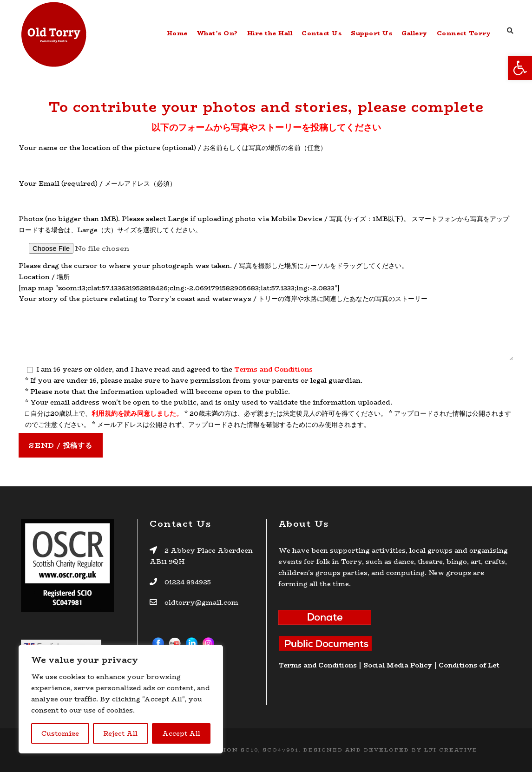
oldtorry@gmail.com (200, 602)
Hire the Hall (270, 33)
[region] (121, 699)
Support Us (371, 33)
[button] (520, 68)
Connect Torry (464, 33)
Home (177, 33)
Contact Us (322, 33)
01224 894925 (188, 582)
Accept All (181, 733)
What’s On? (217, 33)
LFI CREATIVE (451, 750)
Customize (60, 733)
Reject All (120, 733)
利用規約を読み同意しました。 (137, 413)
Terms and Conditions (273, 369)
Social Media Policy (398, 665)
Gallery (414, 33)
